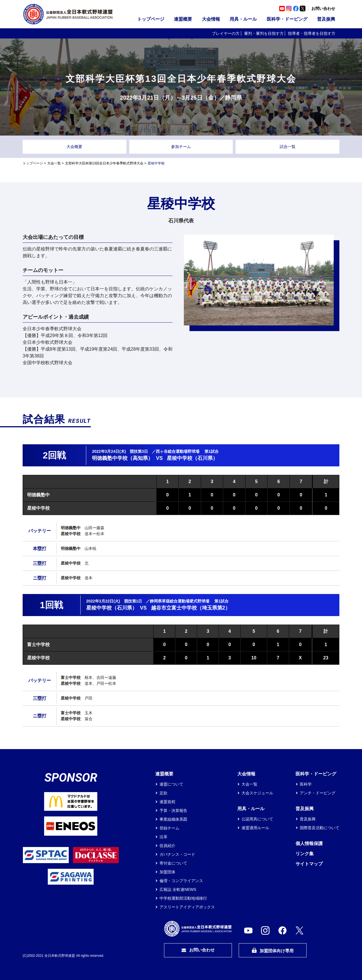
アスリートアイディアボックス (187, 907)
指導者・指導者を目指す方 (312, 33)
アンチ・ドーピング (318, 793)
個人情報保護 (309, 843)
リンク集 (305, 854)
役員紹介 (167, 846)
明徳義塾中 (38, 495)
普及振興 (326, 19)
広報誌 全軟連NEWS (178, 889)
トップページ (151, 19)
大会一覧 (54, 163)
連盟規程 (167, 802)
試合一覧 (288, 147)
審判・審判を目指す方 (264, 33)
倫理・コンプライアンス (181, 881)
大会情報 (211, 19)
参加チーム (181, 147)
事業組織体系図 (173, 819)
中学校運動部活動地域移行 (183, 898)
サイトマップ (309, 864)
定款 (163, 793)
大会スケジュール (257, 793)
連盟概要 (183, 19)
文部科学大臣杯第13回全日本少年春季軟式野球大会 (104, 163)
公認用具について (257, 819)
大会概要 (74, 147)
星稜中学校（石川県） (192, 458)
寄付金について (173, 863)
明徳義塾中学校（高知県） (122, 458)
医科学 (306, 784)
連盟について (171, 784)
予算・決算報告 (173, 810)
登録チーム (169, 828)
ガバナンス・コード (177, 854)
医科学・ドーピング (287, 19)
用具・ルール (243, 19)
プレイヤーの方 (226, 33)
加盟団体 (167, 872)
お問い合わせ (323, 8)
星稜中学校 (38, 508)
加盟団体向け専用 (273, 950)
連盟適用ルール (255, 828)
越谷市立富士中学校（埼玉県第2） (191, 608)
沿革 (163, 837)
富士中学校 (38, 645)
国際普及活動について (320, 828)
